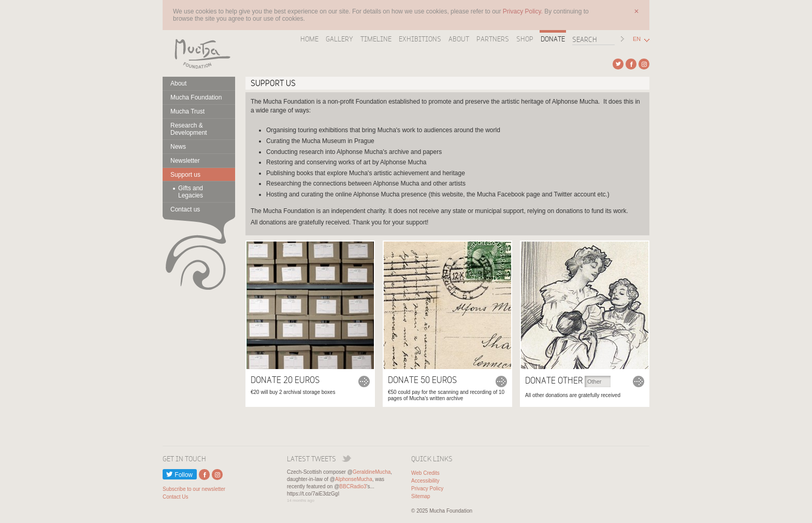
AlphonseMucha (354, 479)
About (459, 39)
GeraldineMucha (372, 472)
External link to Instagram (644, 64)
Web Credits (425, 473)
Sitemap (421, 496)
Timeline (376, 39)
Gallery (339, 39)
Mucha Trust (187, 111)
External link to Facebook (631, 64)
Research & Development (189, 129)
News (178, 147)
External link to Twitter (618, 64)
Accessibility (425, 481)
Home (309, 39)
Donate (553, 39)
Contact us (185, 209)
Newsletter (185, 161)
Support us (185, 175)
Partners (493, 39)
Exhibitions (420, 39)
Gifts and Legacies (191, 192)
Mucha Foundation (199, 53)
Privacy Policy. (524, 11)
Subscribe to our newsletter (194, 489)
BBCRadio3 (353, 486)
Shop (525, 39)
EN (637, 39)
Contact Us (175, 497)
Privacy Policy (427, 489)
